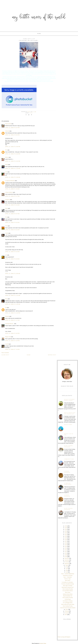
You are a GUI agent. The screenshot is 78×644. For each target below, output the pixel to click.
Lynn (6, 172)
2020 (66, 536)
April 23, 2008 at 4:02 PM (12, 333)
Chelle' (7, 233)
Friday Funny (68, 425)
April (67, 572)
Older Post (5, 355)
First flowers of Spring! (68, 601)
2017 (66, 541)
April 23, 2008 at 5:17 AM (12, 196)
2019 (66, 538)
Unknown (7, 131)
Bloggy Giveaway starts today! (69, 400)
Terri (6, 217)
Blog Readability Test (68, 596)
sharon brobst (8, 124)
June (67, 569)
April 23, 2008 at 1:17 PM (12, 320)
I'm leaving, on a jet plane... (68, 582)
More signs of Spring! (68, 586)
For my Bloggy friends (68, 603)
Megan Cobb (8, 337)
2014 (66, 546)
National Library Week (68, 594)
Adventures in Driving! (68, 575)
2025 (66, 528)
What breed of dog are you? (68, 587)
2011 (66, 552)
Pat (6, 308)
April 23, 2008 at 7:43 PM (12, 349)
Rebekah (7, 316)
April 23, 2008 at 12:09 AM (13, 177)
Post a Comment (5, 353)
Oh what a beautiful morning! (68, 584)
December (67, 558)
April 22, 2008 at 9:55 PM (12, 135)
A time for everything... (68, 484)
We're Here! (68, 581)
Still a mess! (68, 592)
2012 (66, 550)
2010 (66, 553)
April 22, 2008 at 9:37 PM (12, 128)
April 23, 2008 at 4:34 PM (12, 341)
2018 (66, 540)
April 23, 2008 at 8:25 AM (12, 252)
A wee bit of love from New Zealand (68, 608)
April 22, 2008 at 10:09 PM (13, 147)
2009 (66, 555)
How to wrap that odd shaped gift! (70, 413)
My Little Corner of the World (39, 17)
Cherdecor (7, 200)
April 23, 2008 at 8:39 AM (12, 259)
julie (6, 255)
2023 (66, 531)
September (67, 564)
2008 (66, 557)
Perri (6, 150)
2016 (66, 543)
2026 (66, 526)
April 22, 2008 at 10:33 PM (13, 154)
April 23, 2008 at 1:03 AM (12, 189)
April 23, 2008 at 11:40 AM (13, 304)
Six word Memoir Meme (68, 591)
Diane (6, 208)
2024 (66, 529)
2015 (66, 545)
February (67, 611)
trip (31, 113)
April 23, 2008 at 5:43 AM (12, 205)
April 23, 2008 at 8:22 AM (12, 230)
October (67, 562)
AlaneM (7, 344)
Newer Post (52, 355)
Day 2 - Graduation (68, 577)
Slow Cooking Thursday (68, 446)
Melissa (7, 157)
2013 (66, 548)
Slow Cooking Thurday (68, 606)
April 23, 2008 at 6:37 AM (12, 214)
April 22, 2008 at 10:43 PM (13, 161)
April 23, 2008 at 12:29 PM (13, 313)
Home (39, 34)
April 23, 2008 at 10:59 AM (13, 274)
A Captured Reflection (10, 181)
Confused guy (68, 599)
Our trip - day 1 (68, 579)
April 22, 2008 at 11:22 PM (13, 169)
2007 (66, 615)
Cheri (6, 226)
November (67, 560)
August (67, 565)
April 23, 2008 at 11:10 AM (13, 295)
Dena (6, 299)
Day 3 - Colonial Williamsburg (68, 574)
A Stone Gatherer (9, 192)
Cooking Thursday (67, 472)
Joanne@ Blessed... (10, 324)
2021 (66, 535)
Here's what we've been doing (68, 604)
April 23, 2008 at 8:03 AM (12, 223)
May (67, 570)
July (67, 567)
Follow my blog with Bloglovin (64, 637)
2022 (66, 533)
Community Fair (69, 459)
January (67, 613)
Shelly (6, 165)
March (67, 609)
